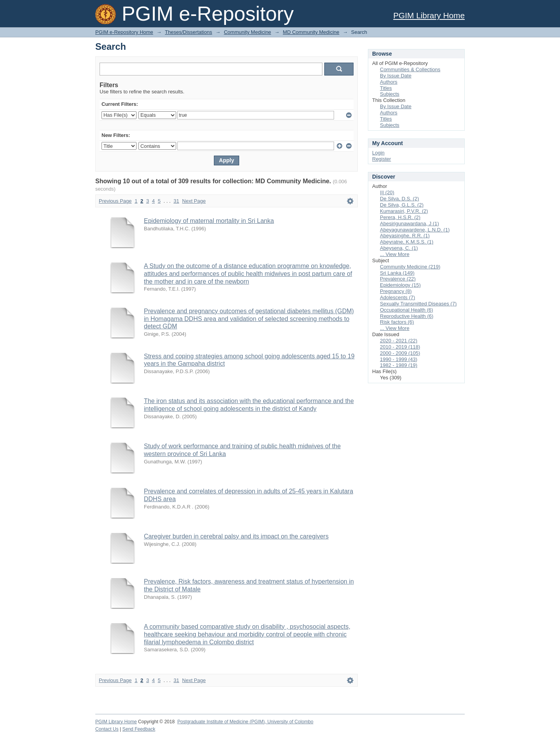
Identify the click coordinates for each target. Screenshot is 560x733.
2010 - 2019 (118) (400, 347)
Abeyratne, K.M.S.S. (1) (407, 242)
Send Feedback (139, 729)
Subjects (390, 94)
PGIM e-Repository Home (124, 32)
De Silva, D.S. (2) (399, 199)
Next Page (194, 201)
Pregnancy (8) (396, 291)
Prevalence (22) (398, 279)
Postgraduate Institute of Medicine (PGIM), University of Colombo (245, 722)
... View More (395, 254)
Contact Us (107, 729)
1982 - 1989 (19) (399, 365)
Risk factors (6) (397, 322)
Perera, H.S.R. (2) (400, 217)
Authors (389, 82)
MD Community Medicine (311, 32)
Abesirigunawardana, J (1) (409, 224)
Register (381, 159)
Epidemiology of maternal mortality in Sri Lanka (209, 221)
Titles (386, 88)
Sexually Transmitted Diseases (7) (418, 304)
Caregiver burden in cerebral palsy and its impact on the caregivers (236, 536)
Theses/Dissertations (188, 32)
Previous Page (115, 201)
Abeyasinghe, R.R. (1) (405, 236)
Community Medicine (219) (410, 267)
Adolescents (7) (397, 297)
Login (378, 153)
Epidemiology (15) (400, 285)
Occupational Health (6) (407, 310)
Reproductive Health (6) (407, 316)
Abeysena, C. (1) (399, 248)
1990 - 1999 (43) (399, 359)
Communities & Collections (410, 69)
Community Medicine (248, 32)
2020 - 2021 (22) (399, 341)
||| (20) (387, 192)
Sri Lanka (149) (397, 273)
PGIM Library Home (429, 15)
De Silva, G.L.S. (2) (402, 205)
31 (176, 201)
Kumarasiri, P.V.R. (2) (404, 211)
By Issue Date (396, 76)
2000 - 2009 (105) (400, 353)
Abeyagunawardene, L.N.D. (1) (415, 230)
